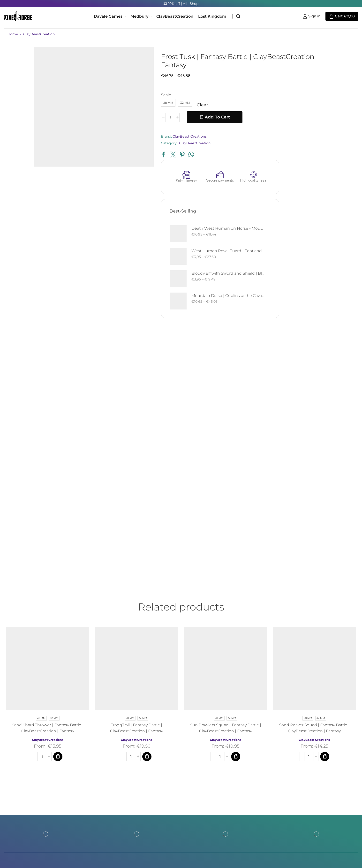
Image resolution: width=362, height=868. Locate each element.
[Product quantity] (140, 117)
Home (13, 34)
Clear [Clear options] (172, 105)
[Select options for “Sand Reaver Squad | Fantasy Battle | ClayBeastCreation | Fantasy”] (325, 644)
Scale (136, 95)
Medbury (141, 16)
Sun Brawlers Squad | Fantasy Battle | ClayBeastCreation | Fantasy (226, 616)
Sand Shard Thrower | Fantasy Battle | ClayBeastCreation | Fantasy (48, 616)
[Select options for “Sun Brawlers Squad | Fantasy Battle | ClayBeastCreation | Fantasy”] (236, 644)
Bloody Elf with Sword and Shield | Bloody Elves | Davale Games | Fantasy (325, 161)
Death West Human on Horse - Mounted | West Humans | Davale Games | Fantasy (325, 116)
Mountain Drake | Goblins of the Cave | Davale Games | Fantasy (325, 184)
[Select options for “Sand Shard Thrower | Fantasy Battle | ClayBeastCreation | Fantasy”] (58, 644)
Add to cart (187, 117)
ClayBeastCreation (175, 16)
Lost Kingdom (212, 16)
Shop (194, 4)
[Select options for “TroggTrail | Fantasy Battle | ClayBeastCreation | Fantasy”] (147, 644)
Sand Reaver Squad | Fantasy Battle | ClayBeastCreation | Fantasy (314, 616)
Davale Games (110, 16)
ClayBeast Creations (159, 136)
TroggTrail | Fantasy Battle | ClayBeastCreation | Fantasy (136, 616)
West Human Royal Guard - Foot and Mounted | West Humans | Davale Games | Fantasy (325, 139)
